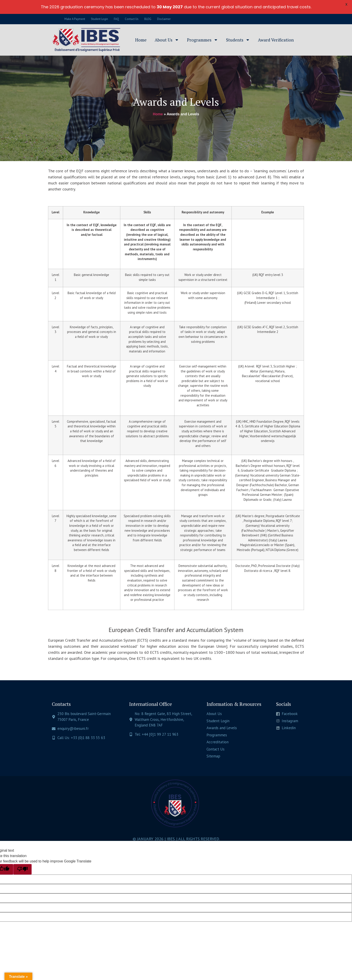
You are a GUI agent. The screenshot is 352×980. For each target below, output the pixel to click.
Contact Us (132, 19)
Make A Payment (75, 19)
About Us (167, 40)
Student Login (99, 19)
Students (238, 40)
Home (141, 40)
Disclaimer (164, 19)
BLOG (148, 19)
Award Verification (276, 40)
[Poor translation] (22, 869)
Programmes (202, 40)
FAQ (116, 19)
